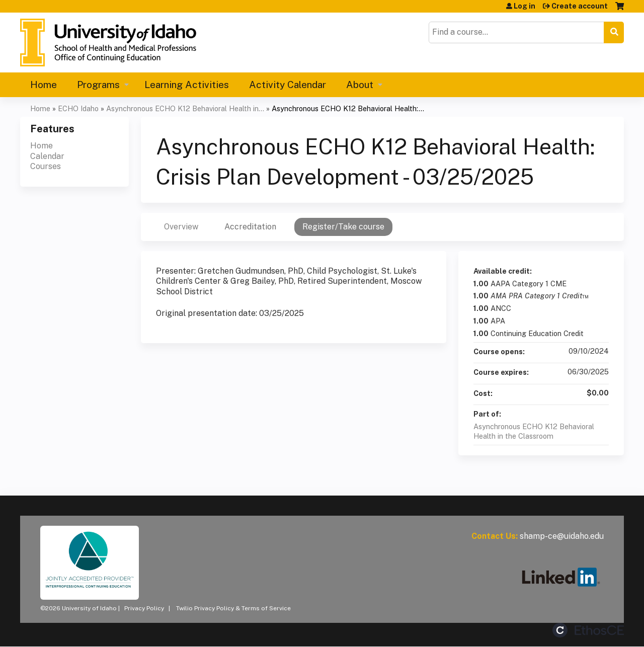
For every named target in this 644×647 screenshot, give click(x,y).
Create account (580, 6)
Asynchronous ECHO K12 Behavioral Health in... (185, 108)
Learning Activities (187, 85)
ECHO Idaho (78, 108)
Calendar (47, 156)
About (360, 85)
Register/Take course (343, 227)
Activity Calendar (288, 85)
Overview (181, 227)
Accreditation (250, 227)
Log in (525, 6)
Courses (46, 166)
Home (44, 85)
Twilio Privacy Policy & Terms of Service (233, 608)
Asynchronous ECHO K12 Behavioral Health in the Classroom (534, 431)
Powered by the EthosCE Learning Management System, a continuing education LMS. (588, 630)
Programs (98, 85)
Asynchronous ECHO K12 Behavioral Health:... (348, 108)
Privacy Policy (144, 608)
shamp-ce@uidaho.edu (562, 536)
